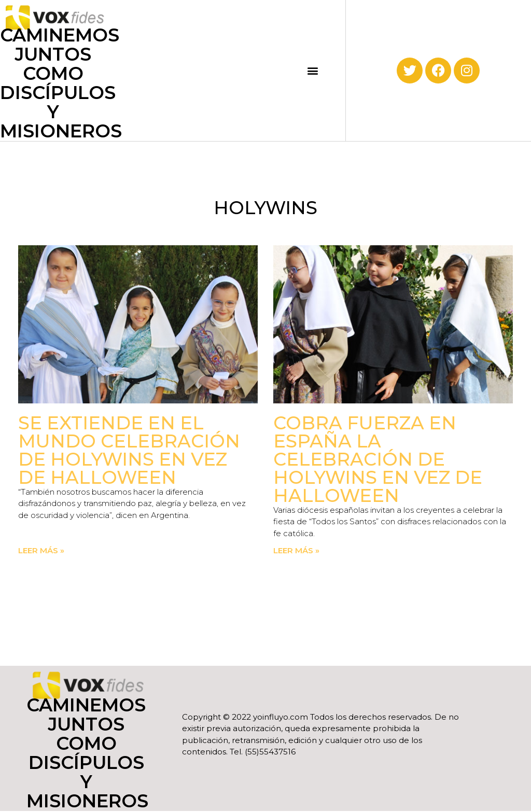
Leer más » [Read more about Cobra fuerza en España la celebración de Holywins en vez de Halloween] (296, 550)
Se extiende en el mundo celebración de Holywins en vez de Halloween (129, 450)
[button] (313, 70)
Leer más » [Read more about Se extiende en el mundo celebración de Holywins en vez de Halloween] (41, 550)
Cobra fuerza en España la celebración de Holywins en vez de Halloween (378, 459)
